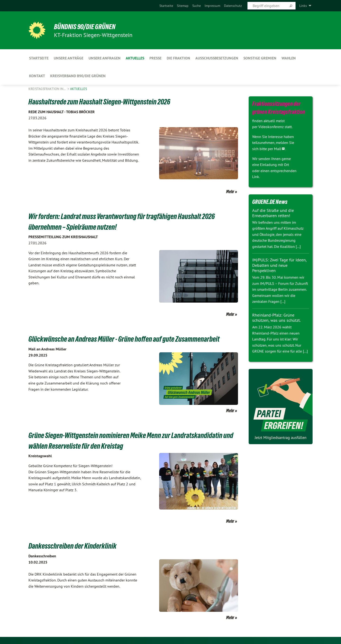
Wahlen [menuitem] (289, 58)
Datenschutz (233, 6)
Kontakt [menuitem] (37, 76)
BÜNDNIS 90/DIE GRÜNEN (87, 27)
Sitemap (183, 6)
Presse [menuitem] (155, 58)
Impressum (212, 6)
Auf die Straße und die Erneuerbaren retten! (273, 213)
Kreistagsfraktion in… (47, 89)
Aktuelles (79, 89)
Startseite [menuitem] (39, 58)
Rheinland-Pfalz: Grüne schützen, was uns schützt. (276, 318)
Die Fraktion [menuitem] (178, 58)
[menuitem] (166, 6)
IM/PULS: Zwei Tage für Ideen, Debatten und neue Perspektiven (279, 265)
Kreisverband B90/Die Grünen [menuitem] (78, 76)
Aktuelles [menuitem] (135, 58)
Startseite (166, 6)
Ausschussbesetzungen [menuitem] (217, 58)
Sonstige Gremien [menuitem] (260, 58)
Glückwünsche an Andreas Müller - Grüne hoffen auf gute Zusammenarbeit (130, 339)
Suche (197, 6)
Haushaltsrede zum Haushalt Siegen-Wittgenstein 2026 (104, 102)
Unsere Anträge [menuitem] (69, 58)
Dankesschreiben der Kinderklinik (75, 546)
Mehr (230, 192)
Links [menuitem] (303, 6)
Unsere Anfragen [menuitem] (105, 58)
